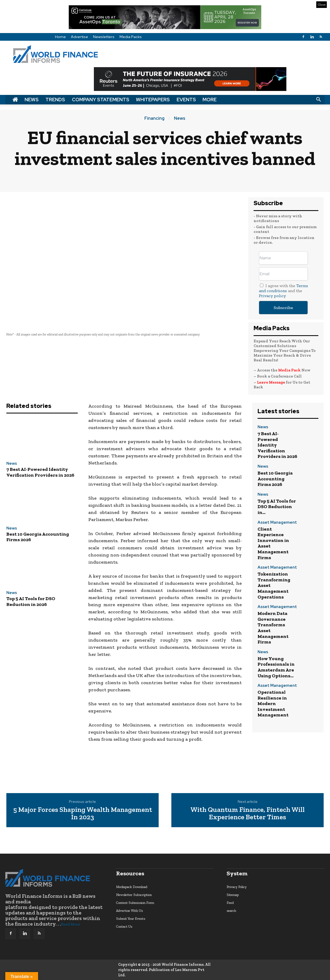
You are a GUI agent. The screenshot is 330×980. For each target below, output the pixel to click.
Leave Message (271, 382)
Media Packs (131, 37)
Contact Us (124, 926)
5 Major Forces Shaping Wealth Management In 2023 (83, 813)
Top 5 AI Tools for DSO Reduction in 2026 (31, 601)
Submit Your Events (131, 919)
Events (186, 100)
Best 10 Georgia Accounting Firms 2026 (38, 537)
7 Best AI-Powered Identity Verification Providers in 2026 (40, 472)
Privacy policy (272, 296)
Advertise (79, 37)
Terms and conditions (283, 288)
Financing (154, 118)
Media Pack (289, 370)
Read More (70, 924)
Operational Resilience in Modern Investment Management (273, 703)
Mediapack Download (132, 887)
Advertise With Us (129, 911)
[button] (318, 100)
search (231, 911)
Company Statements (101, 100)
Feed (230, 903)
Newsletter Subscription (134, 895)
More (210, 100)
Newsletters (104, 37)
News (32, 100)
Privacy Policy (237, 887)
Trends (55, 100)
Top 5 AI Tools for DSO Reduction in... (277, 507)
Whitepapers (153, 100)
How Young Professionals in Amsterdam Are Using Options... (276, 667)
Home (60, 37)
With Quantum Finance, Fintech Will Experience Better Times (247, 813)
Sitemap (233, 895)
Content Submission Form (135, 903)
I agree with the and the (283, 291)
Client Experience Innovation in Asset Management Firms (273, 543)
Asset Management (277, 523)
